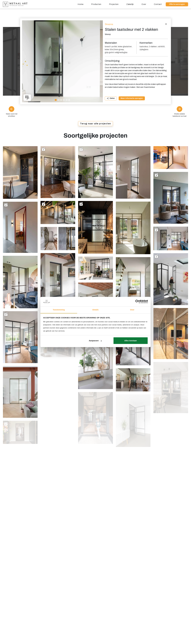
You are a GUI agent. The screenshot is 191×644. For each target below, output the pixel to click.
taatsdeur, (144, 47)
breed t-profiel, (111, 47)
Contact (158, 4)
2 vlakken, (153, 47)
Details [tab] (95, 310)
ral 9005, (161, 47)
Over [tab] (132, 310)
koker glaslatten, (125, 47)
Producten (96, 4)
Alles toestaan (131, 341)
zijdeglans (144, 49)
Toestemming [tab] (59, 310)
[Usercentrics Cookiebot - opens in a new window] (137, 302)
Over (144, 4)
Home (81, 4)
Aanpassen (95, 341)
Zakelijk (130, 4)
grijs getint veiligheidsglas (116, 52)
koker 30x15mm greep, (115, 49)
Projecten (114, 4)
